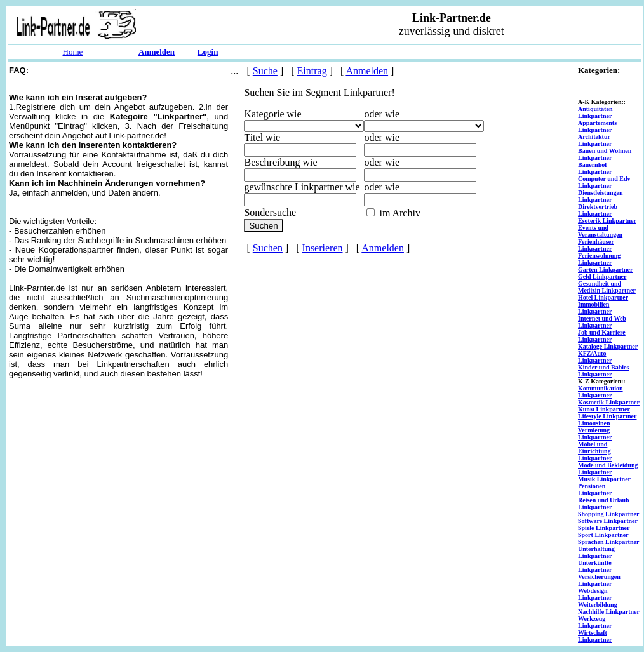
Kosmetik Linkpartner (609, 402)
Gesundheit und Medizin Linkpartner (607, 287)
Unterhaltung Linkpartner (596, 552)
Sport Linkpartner (603, 535)
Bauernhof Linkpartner (595, 168)
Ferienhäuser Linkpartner (596, 245)
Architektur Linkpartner (595, 140)
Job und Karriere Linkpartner (602, 336)
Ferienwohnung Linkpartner (599, 259)
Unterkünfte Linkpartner (595, 566)
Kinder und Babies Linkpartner (603, 371)
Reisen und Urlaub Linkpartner (604, 503)
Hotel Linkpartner (603, 297)
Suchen (268, 248)
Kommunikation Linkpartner (600, 392)
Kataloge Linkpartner (608, 346)
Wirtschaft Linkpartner (595, 636)
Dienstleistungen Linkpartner (600, 196)
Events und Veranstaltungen (600, 231)
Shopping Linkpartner (608, 514)
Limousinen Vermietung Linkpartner (595, 430)
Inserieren (323, 248)
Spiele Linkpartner (604, 528)
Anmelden (157, 52)
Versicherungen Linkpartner (599, 580)
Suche (265, 71)
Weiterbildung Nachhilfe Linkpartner (609, 608)
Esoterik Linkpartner (607, 221)
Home (73, 52)
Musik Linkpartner (604, 479)
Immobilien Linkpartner (595, 308)
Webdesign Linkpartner (595, 594)
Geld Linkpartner (602, 276)
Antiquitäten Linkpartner (595, 112)
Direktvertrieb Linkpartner (598, 210)
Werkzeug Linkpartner (595, 622)
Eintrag (312, 71)
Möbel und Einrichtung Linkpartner (595, 451)
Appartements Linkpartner (597, 126)
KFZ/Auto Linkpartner (595, 357)
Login (208, 52)
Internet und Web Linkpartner (602, 322)
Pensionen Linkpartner (595, 489)
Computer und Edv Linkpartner (604, 182)
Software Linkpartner (608, 521)
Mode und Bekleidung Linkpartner (608, 469)
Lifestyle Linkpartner (607, 416)
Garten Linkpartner (605, 269)
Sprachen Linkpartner (608, 542)
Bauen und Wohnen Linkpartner (605, 154)
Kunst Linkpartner (604, 409)
